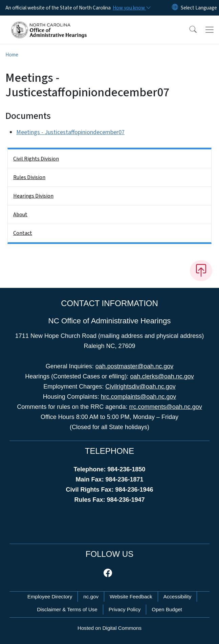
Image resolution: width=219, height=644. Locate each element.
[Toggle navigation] (210, 30)
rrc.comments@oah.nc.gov (165, 407)
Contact (23, 233)
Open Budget (167, 609)
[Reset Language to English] (175, 8)
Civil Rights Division (36, 159)
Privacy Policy (125, 609)
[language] (199, 8)
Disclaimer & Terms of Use (67, 609)
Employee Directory (50, 597)
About (20, 215)
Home (12, 55)
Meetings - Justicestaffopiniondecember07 (70, 132)
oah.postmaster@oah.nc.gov (134, 366)
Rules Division (29, 177)
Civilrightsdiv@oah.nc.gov (140, 387)
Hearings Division (33, 196)
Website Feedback (131, 597)
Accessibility (178, 597)
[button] (189, 30)
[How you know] (131, 8)
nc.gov (91, 597)
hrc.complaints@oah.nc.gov (138, 397)
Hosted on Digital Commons (109, 628)
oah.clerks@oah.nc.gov (162, 376)
